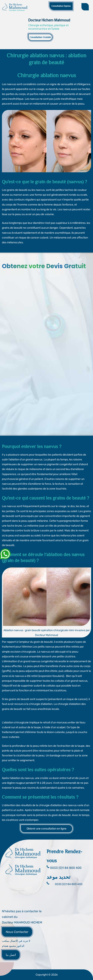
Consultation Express (61, 6)
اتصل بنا (11, 955)
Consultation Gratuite (40, 37)
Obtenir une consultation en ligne (46, 829)
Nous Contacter (17, 932)
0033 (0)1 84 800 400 (69, 884)
